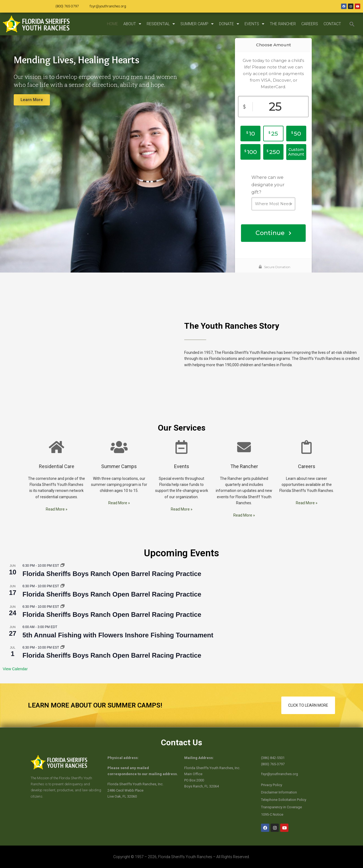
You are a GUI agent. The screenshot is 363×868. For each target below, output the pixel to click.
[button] (352, 24)
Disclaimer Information (279, 792)
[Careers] (307, 447)
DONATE (229, 24)
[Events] (181, 447)
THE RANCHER (283, 24)
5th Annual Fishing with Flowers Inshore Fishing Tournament (118, 635)
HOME (112, 24)
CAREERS (310, 24)
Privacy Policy (272, 785)
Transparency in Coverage (281, 807)
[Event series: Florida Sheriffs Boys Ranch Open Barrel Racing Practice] (63, 566)
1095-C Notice (272, 814)
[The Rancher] (244, 447)
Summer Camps (119, 466)
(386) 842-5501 (273, 758)
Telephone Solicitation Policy (284, 800)
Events (182, 466)
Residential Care (57, 466)
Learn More (32, 100)
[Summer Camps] (119, 447)
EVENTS (254, 24)
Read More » (57, 509)
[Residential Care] (56, 447)
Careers (307, 466)
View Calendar (15, 669)
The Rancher (244, 466)
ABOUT (132, 24)
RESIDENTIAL (161, 24)
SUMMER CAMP (197, 24)
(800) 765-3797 (67, 6)
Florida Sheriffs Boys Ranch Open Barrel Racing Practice (112, 574)
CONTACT (332, 24)
